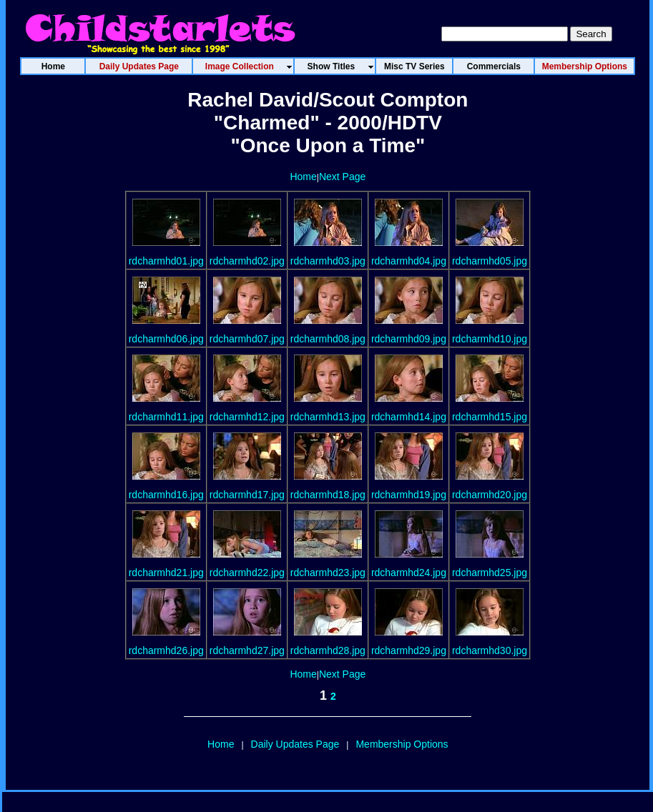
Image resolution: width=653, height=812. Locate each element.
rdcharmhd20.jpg (490, 495)
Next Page (342, 177)
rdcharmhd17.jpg (247, 495)
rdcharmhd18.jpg (328, 495)
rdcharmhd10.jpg (490, 339)
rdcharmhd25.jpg (490, 573)
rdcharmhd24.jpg (409, 573)
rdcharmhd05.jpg (490, 261)
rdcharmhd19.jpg (409, 495)
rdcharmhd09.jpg (409, 339)
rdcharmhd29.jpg (409, 650)
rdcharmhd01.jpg (166, 261)
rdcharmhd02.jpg (247, 261)
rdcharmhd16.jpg (166, 495)
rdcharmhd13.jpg (328, 417)
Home (303, 177)
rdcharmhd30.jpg (490, 650)
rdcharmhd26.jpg (166, 650)
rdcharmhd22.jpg (247, 573)
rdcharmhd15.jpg (490, 417)
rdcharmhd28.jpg (328, 650)
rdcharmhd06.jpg (166, 339)
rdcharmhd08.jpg (328, 339)
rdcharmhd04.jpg (409, 261)
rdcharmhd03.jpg (328, 261)
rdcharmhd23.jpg (328, 573)
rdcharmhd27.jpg (247, 650)
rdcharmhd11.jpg (166, 417)
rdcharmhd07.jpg (247, 339)
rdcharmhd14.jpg (409, 417)
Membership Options (402, 744)
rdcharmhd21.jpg (166, 573)
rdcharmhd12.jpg (247, 417)
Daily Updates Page (295, 744)
